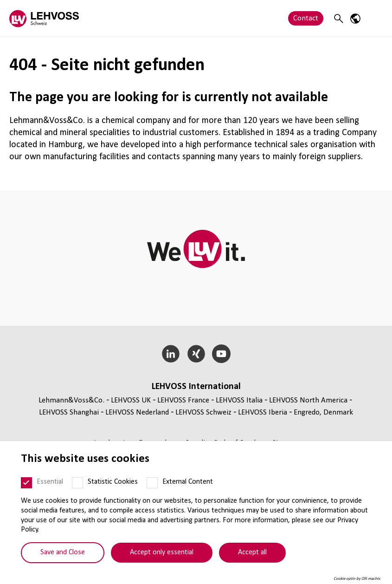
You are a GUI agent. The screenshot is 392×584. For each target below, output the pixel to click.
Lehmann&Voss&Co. (71, 400)
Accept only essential (162, 552)
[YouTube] (222, 354)
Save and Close (63, 552)
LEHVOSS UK (131, 400)
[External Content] (152, 483)
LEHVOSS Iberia (263, 412)
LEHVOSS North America (308, 400)
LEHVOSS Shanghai (69, 412)
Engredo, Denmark (323, 412)
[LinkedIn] (170, 354)
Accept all (252, 552)
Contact (306, 18)
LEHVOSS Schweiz (203, 412)
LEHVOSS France (183, 400)
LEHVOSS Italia (239, 400)
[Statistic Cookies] (77, 483)
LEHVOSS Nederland (137, 412)
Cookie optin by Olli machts (357, 579)
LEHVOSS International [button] (196, 387)
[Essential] (26, 483)
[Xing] (196, 354)
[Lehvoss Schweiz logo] (44, 18)
